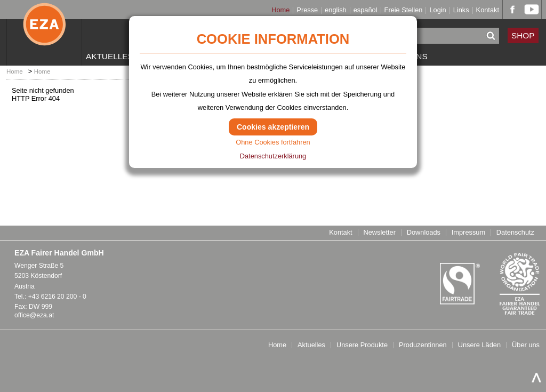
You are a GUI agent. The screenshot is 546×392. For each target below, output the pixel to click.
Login (437, 10)
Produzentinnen (423, 345)
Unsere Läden (479, 345)
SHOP (523, 35)
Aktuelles (110, 56)
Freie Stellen (404, 10)
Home (280, 10)
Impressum (468, 233)
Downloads (424, 233)
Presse (307, 10)
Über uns (526, 345)
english (336, 10)
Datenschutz (515, 233)
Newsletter (379, 233)
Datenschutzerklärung (273, 156)
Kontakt (488, 10)
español (366, 10)
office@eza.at (34, 315)
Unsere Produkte (362, 345)
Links (461, 10)
